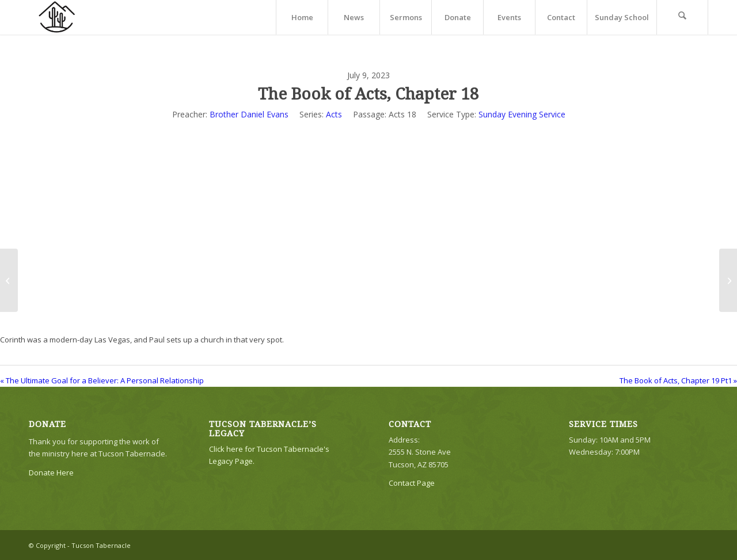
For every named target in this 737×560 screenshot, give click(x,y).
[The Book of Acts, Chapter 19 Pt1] (728, 280)
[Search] (682, 17)
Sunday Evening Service (522, 114)
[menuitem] (302, 17)
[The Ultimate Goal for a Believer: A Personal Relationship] (9, 280)
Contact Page (412, 483)
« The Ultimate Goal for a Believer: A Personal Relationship (102, 380)
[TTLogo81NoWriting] (56, 17)
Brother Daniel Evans (249, 114)
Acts (334, 114)
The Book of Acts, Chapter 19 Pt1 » (678, 380)
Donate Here (51, 473)
